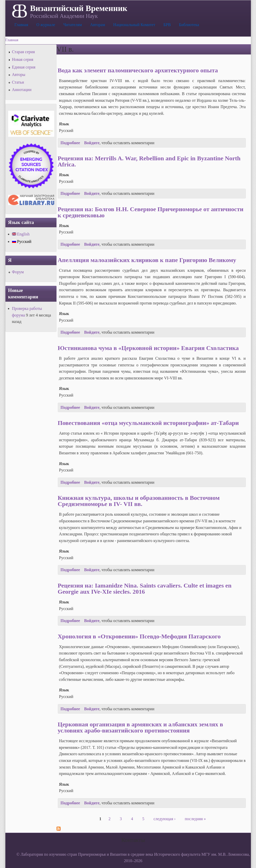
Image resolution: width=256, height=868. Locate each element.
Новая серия (23, 59)
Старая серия (24, 52)
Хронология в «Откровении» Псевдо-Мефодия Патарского (139, 636)
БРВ (167, 25)
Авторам (98, 25)
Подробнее (70, 143)
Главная (21, 25)
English (21, 234)
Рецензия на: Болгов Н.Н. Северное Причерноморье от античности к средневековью (151, 212)
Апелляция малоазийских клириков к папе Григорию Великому (147, 260)
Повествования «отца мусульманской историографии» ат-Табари (148, 423)
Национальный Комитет (134, 25)
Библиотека (189, 25)
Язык (64, 124)
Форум (18, 272)
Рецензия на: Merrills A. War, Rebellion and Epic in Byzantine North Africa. (149, 161)
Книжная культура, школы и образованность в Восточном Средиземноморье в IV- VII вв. (139, 501)
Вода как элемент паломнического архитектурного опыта (138, 70)
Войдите (92, 143)
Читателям (73, 25)
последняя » (195, 819)
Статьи (18, 82)
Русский (22, 241)
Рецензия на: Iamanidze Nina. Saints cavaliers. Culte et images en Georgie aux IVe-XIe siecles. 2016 (145, 589)
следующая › (164, 819)
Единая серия (24, 67)
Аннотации (22, 90)
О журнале (46, 25)
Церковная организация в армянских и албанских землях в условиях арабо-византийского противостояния (141, 727)
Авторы (19, 75)
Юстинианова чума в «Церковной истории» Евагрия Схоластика (148, 348)
